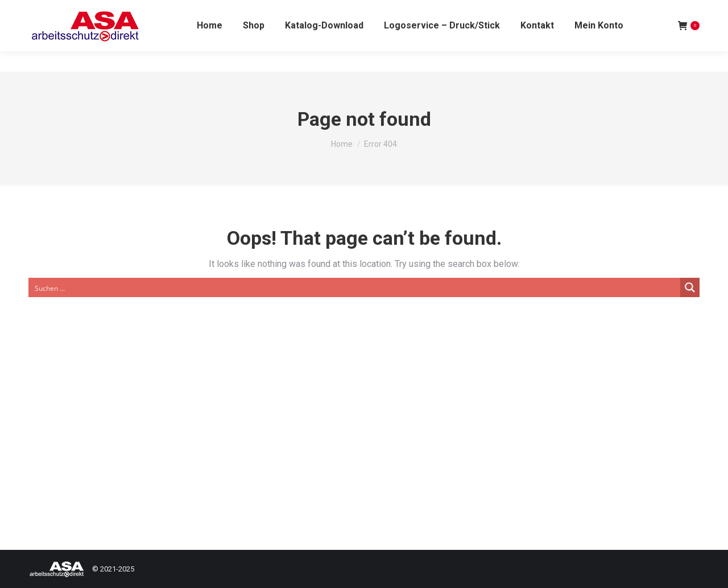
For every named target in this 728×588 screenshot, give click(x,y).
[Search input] (355, 287)
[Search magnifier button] (690, 287)
